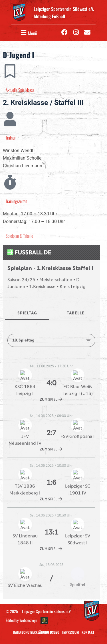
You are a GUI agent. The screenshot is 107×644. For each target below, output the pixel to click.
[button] (28, 33)
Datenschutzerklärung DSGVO (36, 632)
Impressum (70, 632)
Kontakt (88, 632)
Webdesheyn (28, 620)
